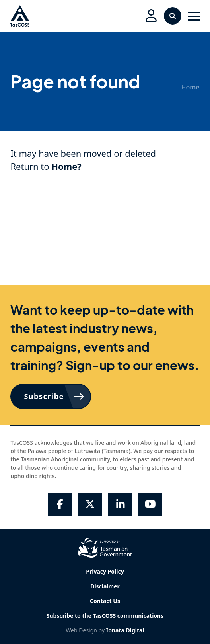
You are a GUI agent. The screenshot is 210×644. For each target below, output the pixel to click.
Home (191, 87)
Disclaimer (105, 586)
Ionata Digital (125, 630)
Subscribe (44, 396)
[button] (151, 16)
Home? (66, 166)
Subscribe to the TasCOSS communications (105, 616)
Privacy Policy (105, 571)
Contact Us (105, 601)
